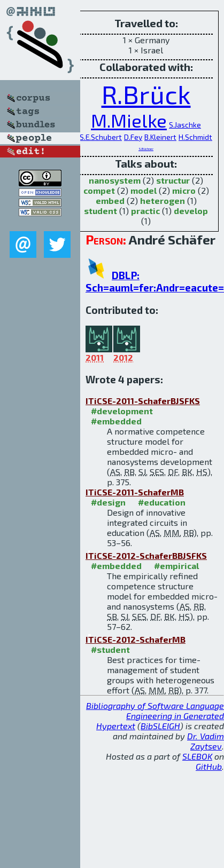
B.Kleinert (160, 137)
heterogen (163, 200)
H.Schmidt (195, 137)
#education (162, 502)
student (101, 211)
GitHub (209, 766)
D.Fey (133, 137)
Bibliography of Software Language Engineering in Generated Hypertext (155, 716)
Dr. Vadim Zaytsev (206, 741)
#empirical (176, 566)
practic (145, 211)
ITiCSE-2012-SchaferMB (136, 639)
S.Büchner (146, 149)
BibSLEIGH (160, 726)
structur (173, 180)
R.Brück (146, 94)
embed (110, 200)
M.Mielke (129, 120)
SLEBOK (197, 756)
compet (99, 190)
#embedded (116, 421)
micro (184, 190)
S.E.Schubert (101, 137)
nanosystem (115, 180)
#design (108, 502)
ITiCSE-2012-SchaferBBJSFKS (146, 555)
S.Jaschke (185, 125)
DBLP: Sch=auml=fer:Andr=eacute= (155, 281)
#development (122, 411)
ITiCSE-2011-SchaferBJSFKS (143, 401)
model (144, 190)
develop (191, 211)
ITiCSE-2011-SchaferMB (135, 492)
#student (110, 649)
